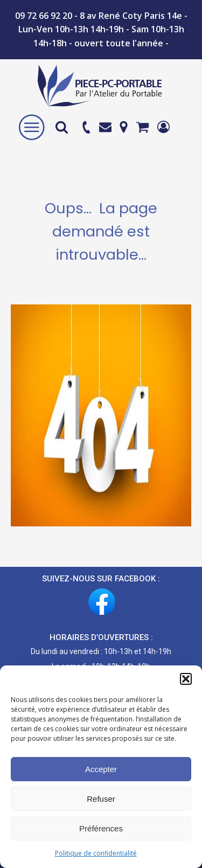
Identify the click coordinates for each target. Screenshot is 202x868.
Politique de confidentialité (96, 853)
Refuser (101, 799)
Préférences (101, 828)
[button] (186, 679)
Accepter (101, 769)
